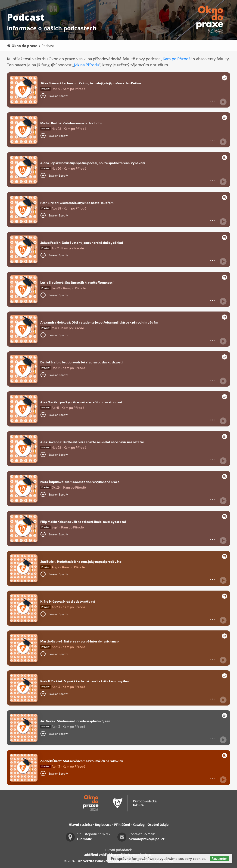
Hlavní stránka (80, 825)
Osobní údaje (158, 825)
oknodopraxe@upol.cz (147, 839)
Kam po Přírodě (177, 59)
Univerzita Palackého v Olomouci (104, 861)
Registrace (103, 825)
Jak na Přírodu (87, 65)
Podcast (46, 46)
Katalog (139, 825)
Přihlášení (122, 825)
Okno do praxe (22, 46)
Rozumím (219, 858)
